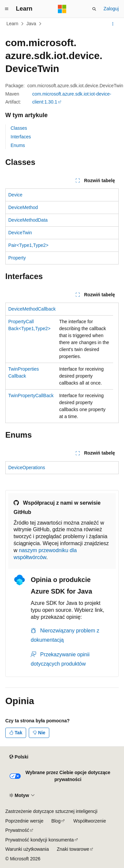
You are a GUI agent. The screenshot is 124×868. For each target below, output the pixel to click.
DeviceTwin (20, 233)
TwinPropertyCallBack (31, 396)
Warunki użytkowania (27, 849)
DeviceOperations (27, 468)
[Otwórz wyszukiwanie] (94, 9)
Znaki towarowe (73, 849)
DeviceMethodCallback (32, 309)
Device (15, 195)
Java (31, 24)
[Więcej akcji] (113, 24)
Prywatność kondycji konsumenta (40, 840)
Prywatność (17, 830)
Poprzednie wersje (24, 821)
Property (17, 258)
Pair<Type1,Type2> (28, 245)
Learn (13, 24)
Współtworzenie (90, 821)
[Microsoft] (62, 9)
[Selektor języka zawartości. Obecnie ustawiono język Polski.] (19, 757)
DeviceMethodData (28, 220)
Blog (56, 821)
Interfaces (21, 137)
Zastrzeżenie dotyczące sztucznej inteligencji (51, 811)
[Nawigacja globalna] (7, 9)
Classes (19, 128)
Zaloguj (111, 9)
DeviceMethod (23, 207)
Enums (18, 145)
